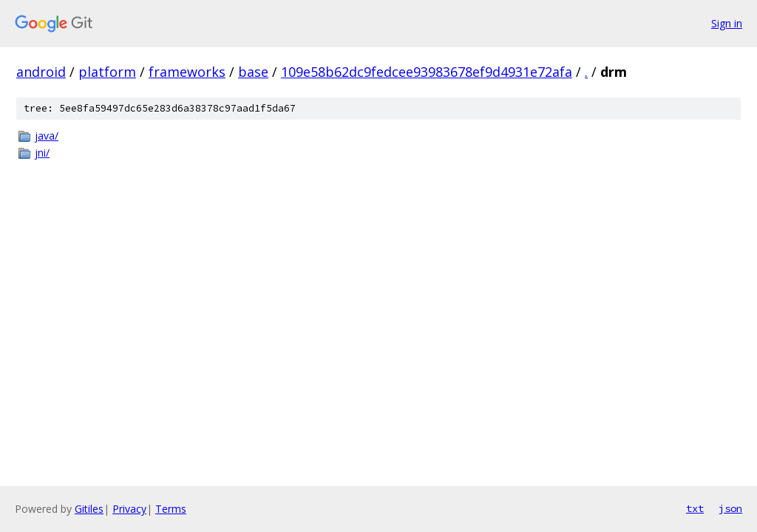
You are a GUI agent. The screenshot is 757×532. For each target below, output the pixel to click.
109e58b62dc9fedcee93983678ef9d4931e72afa (427, 72)
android (41, 72)
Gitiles (89, 509)
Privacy (129, 509)
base (253, 72)
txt (695, 508)
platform (107, 72)
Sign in (727, 23)
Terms (171, 509)
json (730, 508)
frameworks (187, 72)
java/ (47, 136)
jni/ (42, 153)
